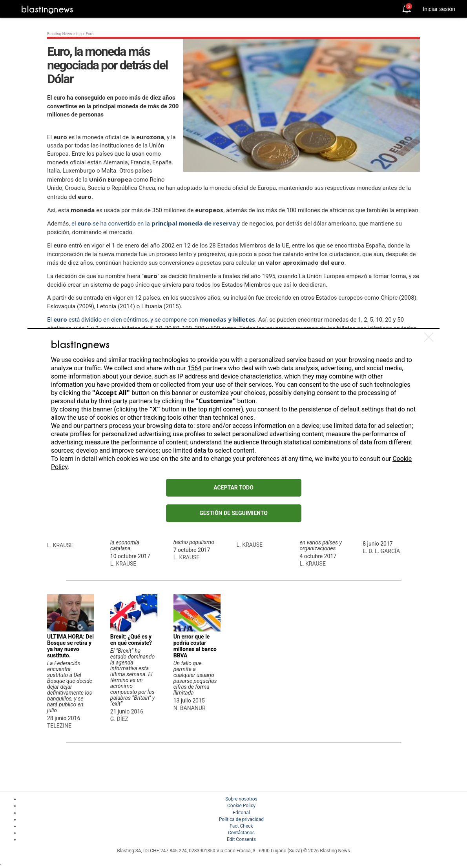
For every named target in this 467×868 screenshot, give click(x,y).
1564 (195, 368)
